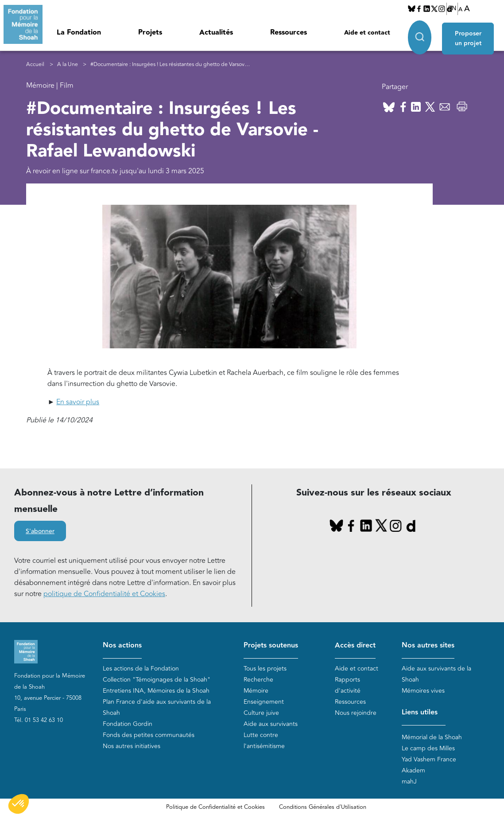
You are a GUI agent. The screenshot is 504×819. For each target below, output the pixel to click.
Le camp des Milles (428, 748)
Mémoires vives (423, 691)
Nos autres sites (428, 645)
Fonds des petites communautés (149, 735)
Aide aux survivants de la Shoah (436, 674)
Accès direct (355, 645)
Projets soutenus (271, 645)
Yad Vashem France (429, 759)
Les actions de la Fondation (141, 669)
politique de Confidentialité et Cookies (104, 594)
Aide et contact (367, 33)
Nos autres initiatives (132, 746)
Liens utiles (420, 712)
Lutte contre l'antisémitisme (264, 741)
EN (452, 8)
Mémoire (256, 691)
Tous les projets (265, 669)
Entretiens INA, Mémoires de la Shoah (156, 691)
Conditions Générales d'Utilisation (323, 807)
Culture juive (261, 713)
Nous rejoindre (356, 713)
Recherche (258, 680)
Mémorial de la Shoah (432, 737)
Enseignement (264, 702)
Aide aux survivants (271, 724)
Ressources (289, 33)
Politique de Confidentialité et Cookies (215, 807)
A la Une (68, 64)
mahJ (409, 782)
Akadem (413, 770)
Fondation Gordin (128, 724)
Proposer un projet (469, 36)
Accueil (35, 64)
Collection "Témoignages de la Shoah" (157, 680)
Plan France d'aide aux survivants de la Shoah (157, 707)
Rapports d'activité (348, 685)
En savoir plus (78, 402)
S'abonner (40, 531)
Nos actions (122, 645)
